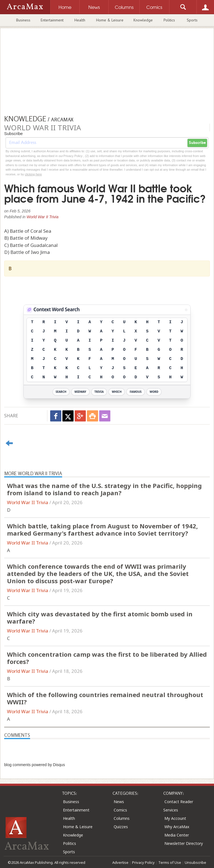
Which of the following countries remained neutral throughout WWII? (105, 698)
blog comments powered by (35, 765)
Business (23, 20)
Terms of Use (170, 862)
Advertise (120, 862)
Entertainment (52, 20)
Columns (122, 818)
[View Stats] (186, 310)
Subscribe (197, 143)
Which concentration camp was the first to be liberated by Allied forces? (107, 658)
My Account (175, 818)
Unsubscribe (195, 862)
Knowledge (143, 20)
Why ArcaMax (177, 827)
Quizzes (121, 827)
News (119, 802)
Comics (120, 810)
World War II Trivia (42, 217)
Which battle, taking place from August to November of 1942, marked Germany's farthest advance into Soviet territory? (102, 529)
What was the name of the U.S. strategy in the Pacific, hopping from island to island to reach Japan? (104, 489)
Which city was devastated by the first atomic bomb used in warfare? (100, 617)
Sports (192, 20)
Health (80, 20)
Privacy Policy (143, 862)
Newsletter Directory (184, 843)
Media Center (177, 835)
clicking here (33, 174)
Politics (169, 20)
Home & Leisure (110, 20)
